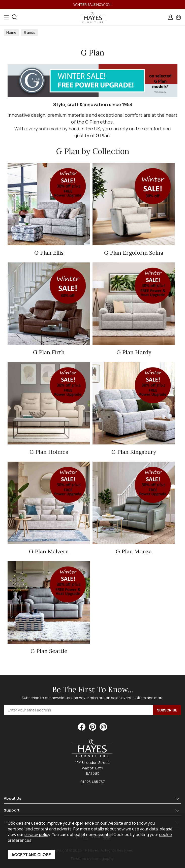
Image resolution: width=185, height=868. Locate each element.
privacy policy (37, 834)
